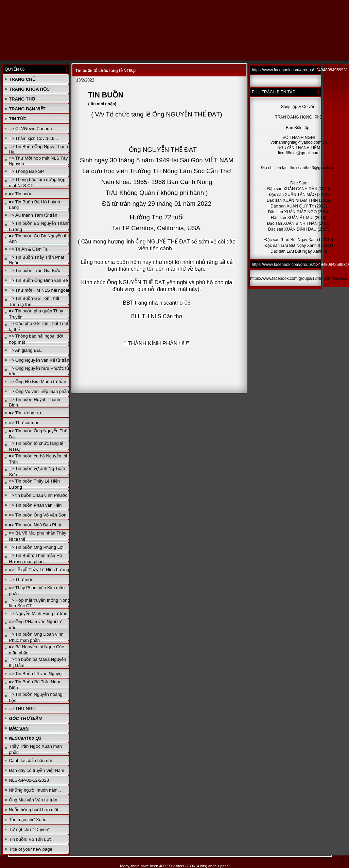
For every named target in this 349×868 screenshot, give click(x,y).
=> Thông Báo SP (26, 171)
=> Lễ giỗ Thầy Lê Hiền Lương (39, 570)
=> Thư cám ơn (24, 423)
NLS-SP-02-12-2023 (29, 780)
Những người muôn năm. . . (36, 790)
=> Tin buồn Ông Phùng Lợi (36, 547)
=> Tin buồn (21, 194)
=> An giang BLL (25, 350)
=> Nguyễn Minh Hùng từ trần (38, 613)
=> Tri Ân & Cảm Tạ (28, 249)
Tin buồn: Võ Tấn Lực (30, 839)
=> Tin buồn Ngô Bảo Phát (35, 525)
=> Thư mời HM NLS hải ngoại (39, 290)
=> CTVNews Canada (30, 129)
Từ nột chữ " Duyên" (29, 829)
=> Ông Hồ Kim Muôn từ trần (38, 382)
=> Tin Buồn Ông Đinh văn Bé (38, 280)
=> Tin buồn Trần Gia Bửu (34, 270)
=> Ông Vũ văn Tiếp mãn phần (39, 391)
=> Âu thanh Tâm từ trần (33, 215)
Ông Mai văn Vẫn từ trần (33, 800)
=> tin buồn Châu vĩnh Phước (38, 495)
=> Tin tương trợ (25, 413)
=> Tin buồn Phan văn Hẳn (35, 505)
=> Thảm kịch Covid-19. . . (35, 138)
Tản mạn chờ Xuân (28, 820)
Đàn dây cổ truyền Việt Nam (37, 770)
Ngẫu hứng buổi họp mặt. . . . (38, 810)
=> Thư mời (20, 580)
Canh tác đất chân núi (30, 761)
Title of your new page (30, 849)
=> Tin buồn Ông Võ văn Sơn (38, 515)
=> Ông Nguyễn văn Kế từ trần (39, 360)
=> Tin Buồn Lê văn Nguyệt (36, 674)
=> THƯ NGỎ (22, 709)
